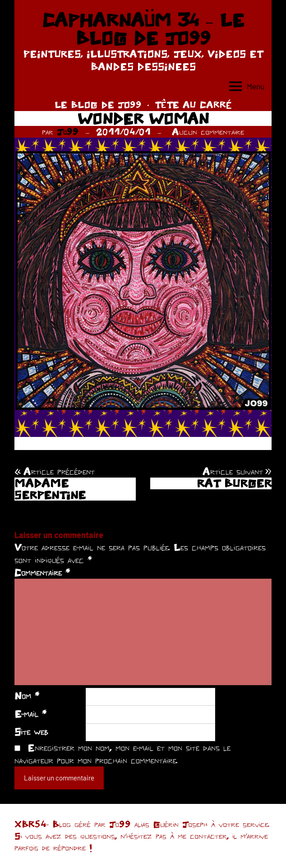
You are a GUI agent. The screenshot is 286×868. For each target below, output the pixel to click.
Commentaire (42, 572)
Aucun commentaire (208, 132)
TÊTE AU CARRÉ (193, 104)
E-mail (30, 714)
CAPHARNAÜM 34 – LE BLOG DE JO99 (143, 29)
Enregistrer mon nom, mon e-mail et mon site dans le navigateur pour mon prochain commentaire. (122, 754)
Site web (31, 732)
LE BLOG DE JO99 (98, 104)
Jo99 (68, 132)
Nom (27, 696)
